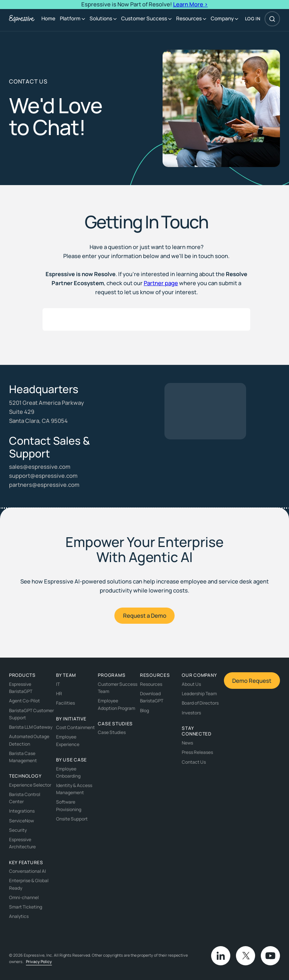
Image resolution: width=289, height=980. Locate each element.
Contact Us (194, 762)
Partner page (161, 283)
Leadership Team (199, 694)
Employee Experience (68, 740)
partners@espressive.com (44, 485)
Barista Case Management (23, 757)
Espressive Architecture (22, 843)
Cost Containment (75, 727)
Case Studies (112, 732)
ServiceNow (21, 821)
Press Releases (197, 752)
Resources (151, 684)
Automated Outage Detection (29, 740)
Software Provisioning (69, 805)
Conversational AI (27, 871)
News (187, 743)
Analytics (19, 916)
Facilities (65, 703)
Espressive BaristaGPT (21, 688)
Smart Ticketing (26, 907)
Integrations (22, 811)
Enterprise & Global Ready (29, 884)
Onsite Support (72, 819)
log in (253, 19)
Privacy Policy (39, 962)
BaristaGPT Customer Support (31, 714)
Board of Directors (200, 703)
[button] (72, 19)
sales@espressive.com (40, 467)
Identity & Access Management (74, 789)
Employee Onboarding (68, 772)
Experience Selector (30, 785)
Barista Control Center (25, 798)
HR (59, 694)
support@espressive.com (43, 476)
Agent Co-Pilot (24, 701)
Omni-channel (24, 897)
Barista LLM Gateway (31, 727)
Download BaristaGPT (152, 697)
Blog (144, 710)
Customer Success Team (118, 688)
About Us (191, 684)
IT (58, 684)
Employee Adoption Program (116, 704)
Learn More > (190, 4)
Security (18, 830)
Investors (191, 713)
